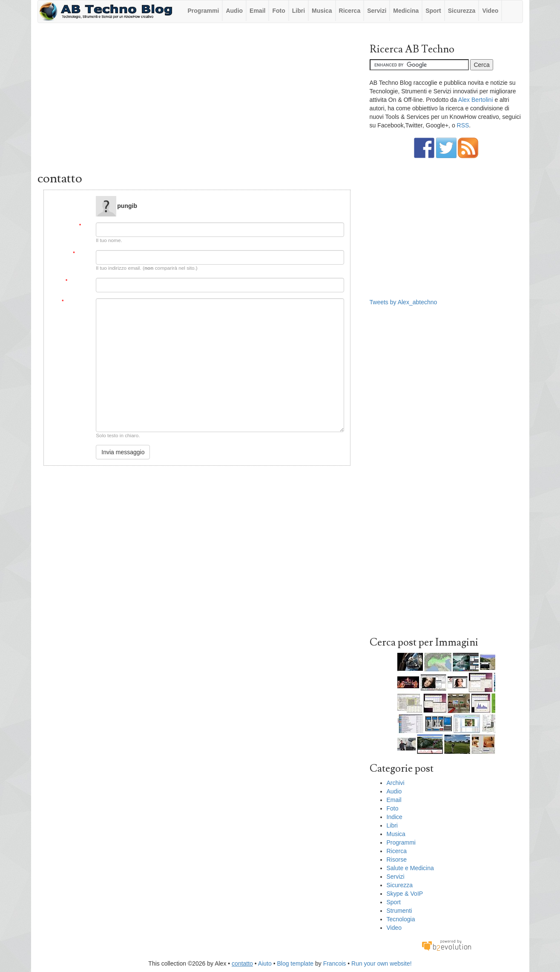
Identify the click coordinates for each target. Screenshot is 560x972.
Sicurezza (462, 11)
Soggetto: (78, 281)
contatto (242, 963)
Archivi (396, 783)
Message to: (77, 199)
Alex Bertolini (476, 100)
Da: (85, 226)
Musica (322, 11)
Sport (433, 11)
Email (257, 11)
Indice (395, 817)
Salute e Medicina (410, 868)
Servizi (377, 11)
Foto (279, 11)
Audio (234, 11)
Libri (299, 11)
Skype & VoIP (405, 894)
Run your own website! (382, 963)
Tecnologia (401, 919)
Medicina (406, 11)
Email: (81, 253)
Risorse (397, 860)
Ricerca (350, 11)
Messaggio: (76, 301)
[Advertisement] (197, 99)
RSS (463, 125)
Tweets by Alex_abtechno (403, 302)
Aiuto (265, 963)
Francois (335, 963)
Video (490, 11)
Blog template (295, 963)
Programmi (204, 11)
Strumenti (399, 911)
